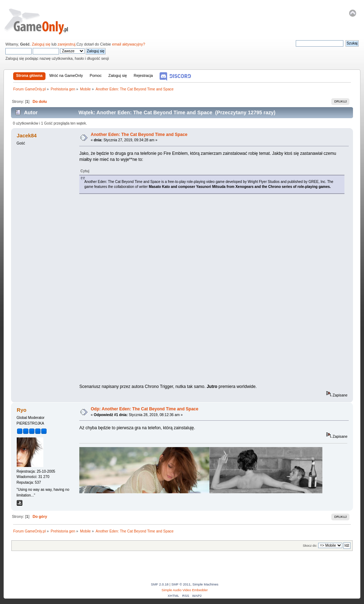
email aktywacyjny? (129, 44)
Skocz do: (310, 546)
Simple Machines (205, 584)
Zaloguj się (41, 44)
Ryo (22, 410)
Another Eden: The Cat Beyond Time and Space (139, 135)
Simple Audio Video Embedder (185, 590)
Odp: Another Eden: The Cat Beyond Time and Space (144, 409)
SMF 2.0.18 (160, 584)
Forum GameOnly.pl (41, 21)
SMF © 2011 (181, 584)
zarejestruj (66, 44)
